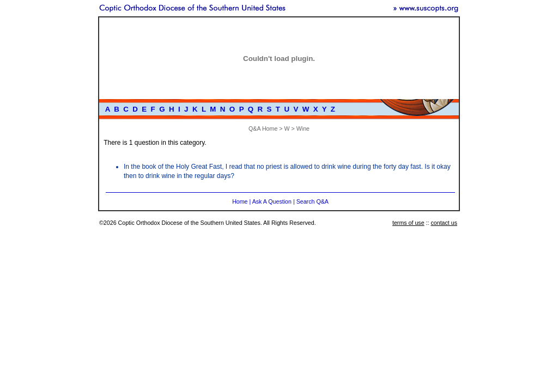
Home (240, 201)
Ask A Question (272, 201)
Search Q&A (313, 201)
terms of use (408, 223)
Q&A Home (263, 128)
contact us (444, 223)
